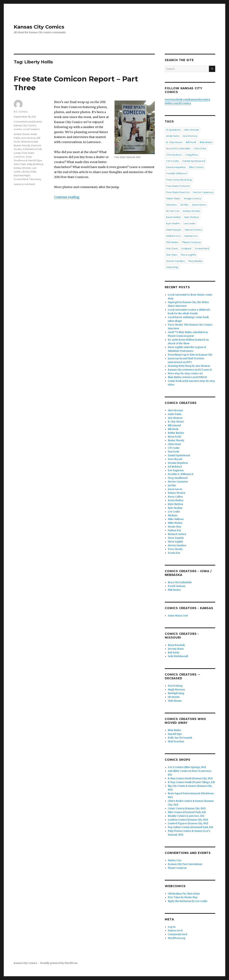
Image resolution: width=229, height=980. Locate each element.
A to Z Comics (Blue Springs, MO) (187, 767)
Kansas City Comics (39, 27)
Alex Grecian (192, 130)
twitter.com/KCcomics (178, 103)
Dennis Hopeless (176, 167)
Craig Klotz (192, 155)
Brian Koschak (30, 142)
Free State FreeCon (178, 192)
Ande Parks (173, 136)
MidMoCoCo (173, 236)
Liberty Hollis (29, 172)
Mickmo (173, 515)
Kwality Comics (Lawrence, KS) (186, 816)
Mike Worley (175, 523)
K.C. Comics (21, 112)
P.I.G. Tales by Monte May (183, 897)
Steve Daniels (176, 538)
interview (171, 205)
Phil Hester (172, 242)
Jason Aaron (199, 205)
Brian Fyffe (175, 437)
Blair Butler (206, 142)
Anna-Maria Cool (178, 616)
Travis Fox (174, 553)
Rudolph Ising (176, 693)
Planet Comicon (192, 242)
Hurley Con (174, 860)
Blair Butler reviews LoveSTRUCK (187, 377)
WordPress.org (177, 938)
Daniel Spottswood (194, 161)
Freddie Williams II (176, 173)
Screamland (21, 179)
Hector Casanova (203, 192)
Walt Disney (175, 701)
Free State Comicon (178, 186)
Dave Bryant (175, 459)
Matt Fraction (176, 742)
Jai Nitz (184, 205)
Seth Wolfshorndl (178, 656)
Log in (172, 927)
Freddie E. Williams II (181, 474)
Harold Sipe (35, 160)
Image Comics (193, 198)
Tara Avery (35, 179)
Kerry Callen (175, 497)
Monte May (175, 527)
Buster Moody (22, 145)
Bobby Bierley (176, 433)
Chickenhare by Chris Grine (184, 894)
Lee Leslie (189, 223)
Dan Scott (173, 452)
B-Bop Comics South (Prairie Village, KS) (191, 782)
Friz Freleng (175, 686)
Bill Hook (191, 142)
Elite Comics (196, 167)
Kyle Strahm (173, 223)
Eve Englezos (176, 470)
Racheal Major (22, 175)
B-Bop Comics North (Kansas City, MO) (190, 778)
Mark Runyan (174, 230)
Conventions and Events (28, 122)
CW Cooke (172, 161)
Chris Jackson (174, 155)
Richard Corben (177, 534)
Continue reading (67, 197)
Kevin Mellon (173, 217)
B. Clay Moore (174, 142)
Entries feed (175, 931)
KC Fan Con (173, 211)
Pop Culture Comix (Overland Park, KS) (190, 827)
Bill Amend (174, 425)
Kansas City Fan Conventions (185, 864)
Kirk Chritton (192, 217)
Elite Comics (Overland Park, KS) (187, 812)
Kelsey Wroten (22, 168)
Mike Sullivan (176, 519)
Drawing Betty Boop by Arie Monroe (189, 366)
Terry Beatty (195, 261)
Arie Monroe (29, 138)
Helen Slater (173, 198)
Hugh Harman (176, 690)
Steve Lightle (188, 255)
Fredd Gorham (177, 586)
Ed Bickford (30, 149)
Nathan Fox (191, 236)
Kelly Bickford (35, 164)
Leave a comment (24, 184)
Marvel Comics (193, 230)
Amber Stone (22, 134)
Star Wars (172, 255)
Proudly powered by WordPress (59, 963)
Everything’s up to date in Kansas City (190, 355)
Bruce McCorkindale (178, 148)
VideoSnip (172, 267)
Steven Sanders (175, 261)
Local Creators (31, 129)
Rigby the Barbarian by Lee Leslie (188, 901)
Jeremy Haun (176, 649)
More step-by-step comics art (185, 373)
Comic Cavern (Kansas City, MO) (187, 808)
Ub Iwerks (174, 697)
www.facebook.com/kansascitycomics (187, 100)
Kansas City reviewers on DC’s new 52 (190, 370)
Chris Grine (200, 148)
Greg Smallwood (178, 478)
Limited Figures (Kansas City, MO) (188, 823)
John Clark (20, 164)
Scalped (186, 248)
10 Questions (173, 130)
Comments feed (177, 934)
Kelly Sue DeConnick (180, 738)
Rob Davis (172, 248)
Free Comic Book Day (179, 180)
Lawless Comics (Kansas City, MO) (188, 820)
